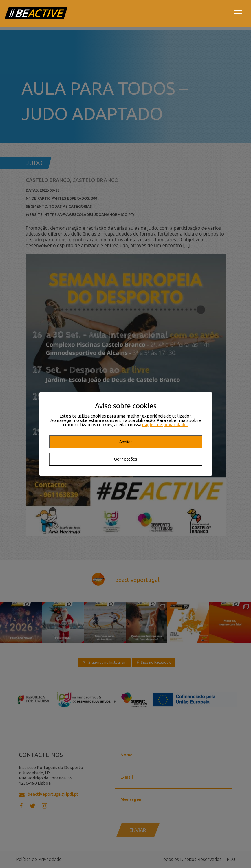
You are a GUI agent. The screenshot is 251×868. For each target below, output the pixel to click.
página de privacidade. (165, 425)
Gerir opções (125, 459)
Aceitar (126, 442)
